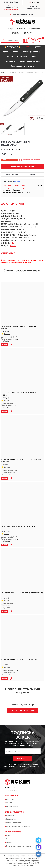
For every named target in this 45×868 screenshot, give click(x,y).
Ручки (6, 52)
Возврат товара (12, 806)
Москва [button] (18, 181)
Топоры (35, 57)
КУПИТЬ (5, 345)
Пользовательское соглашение (18, 826)
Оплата (9, 803)
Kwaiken (13, 246)
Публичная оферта (13, 823)
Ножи (27, 47)
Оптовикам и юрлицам (28, 29)
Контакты (28, 33)
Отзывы (16, 33)
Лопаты (16, 52)
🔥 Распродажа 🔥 (13, 47)
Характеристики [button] (12, 174)
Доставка (10, 799)
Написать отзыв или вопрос (23, 711)
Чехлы (10, 57)
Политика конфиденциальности (19, 846)
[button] (11, 9)
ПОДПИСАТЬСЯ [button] (22, 759)
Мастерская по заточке (30, 61)
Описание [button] (33, 174)
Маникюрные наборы (33, 52)
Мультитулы (22, 57)
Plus (13, 243)
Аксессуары (10, 61)
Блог (8, 835)
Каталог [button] (9, 29)
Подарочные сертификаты (23, 66)
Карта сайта (11, 819)
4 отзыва (7, 334)
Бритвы (37, 47)
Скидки (9, 843)
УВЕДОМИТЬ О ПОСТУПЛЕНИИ (22, 167)
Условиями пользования (28, 766)
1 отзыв (7, 534)
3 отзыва (7, 467)
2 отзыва (7, 401)
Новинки (10, 839)
